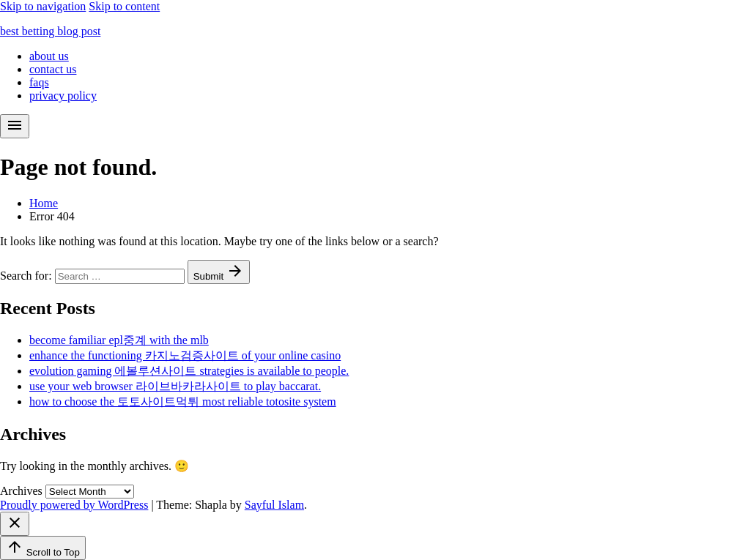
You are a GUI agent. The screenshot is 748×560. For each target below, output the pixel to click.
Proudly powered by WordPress (74, 505)
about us (49, 56)
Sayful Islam (274, 505)
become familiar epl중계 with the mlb (119, 340)
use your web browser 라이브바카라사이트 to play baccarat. (175, 386)
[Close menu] (15, 524)
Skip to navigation (43, 6)
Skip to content (124, 6)
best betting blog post (50, 31)
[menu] (15, 126)
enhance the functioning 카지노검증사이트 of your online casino (185, 355)
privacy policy (63, 96)
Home (44, 203)
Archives (21, 491)
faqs (39, 82)
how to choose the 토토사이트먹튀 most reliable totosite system (183, 402)
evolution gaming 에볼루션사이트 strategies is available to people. (189, 371)
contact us (53, 69)
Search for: (27, 276)
